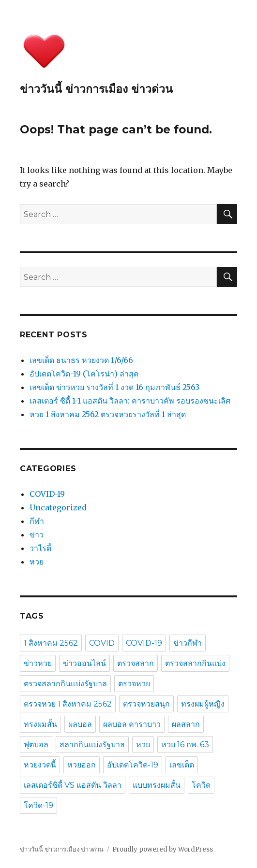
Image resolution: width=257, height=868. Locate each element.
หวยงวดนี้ (40, 765)
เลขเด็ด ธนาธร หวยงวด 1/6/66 (81, 360)
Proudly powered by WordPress (163, 849)
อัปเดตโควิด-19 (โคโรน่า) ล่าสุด (84, 374)
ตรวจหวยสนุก (146, 704)
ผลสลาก (186, 724)
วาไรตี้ (40, 548)
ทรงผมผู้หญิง (203, 704)
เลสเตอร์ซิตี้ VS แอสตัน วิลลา (73, 785)
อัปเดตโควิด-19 (133, 765)
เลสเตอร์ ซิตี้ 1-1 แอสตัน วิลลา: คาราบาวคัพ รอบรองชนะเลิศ (130, 401)
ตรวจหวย (134, 684)
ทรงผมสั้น (40, 724)
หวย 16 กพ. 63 (185, 745)
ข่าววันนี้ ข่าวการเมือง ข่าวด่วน (96, 89)
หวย (37, 562)
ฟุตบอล (36, 745)
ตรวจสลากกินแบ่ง (195, 663)
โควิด (201, 785)
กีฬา (37, 521)
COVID (102, 643)
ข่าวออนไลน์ (84, 663)
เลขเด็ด (182, 765)
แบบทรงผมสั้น (157, 785)
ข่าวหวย (38, 663)
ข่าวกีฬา (188, 643)
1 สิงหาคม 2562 (51, 643)
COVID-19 (47, 494)
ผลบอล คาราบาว (132, 724)
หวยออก (82, 765)
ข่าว (37, 535)
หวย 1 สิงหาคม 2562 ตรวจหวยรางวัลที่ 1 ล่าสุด (108, 414)
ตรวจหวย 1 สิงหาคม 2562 (68, 704)
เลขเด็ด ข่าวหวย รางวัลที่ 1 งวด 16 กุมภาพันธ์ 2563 (114, 387)
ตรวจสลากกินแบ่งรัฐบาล (65, 684)
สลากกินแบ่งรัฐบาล (92, 745)
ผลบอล (80, 724)
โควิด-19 (38, 805)
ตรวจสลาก (136, 663)
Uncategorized (58, 507)
